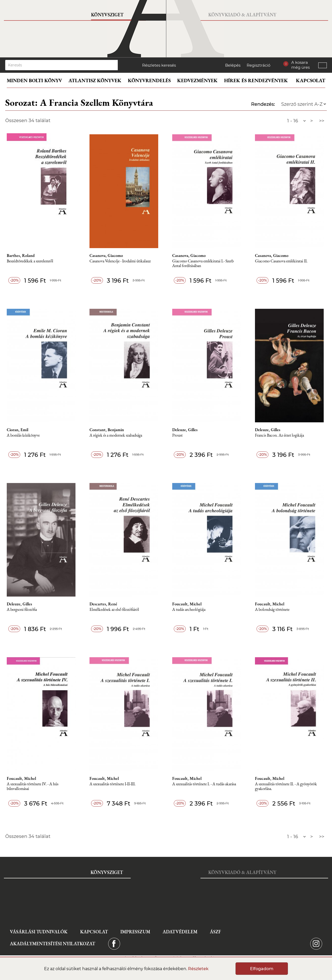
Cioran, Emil (18, 430)
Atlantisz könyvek (95, 80)
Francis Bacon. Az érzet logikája (279, 435)
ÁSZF (215, 932)
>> (322, 121)
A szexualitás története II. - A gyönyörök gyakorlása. (286, 786)
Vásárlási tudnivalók (39, 932)
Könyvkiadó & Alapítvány (242, 15)
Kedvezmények (197, 80)
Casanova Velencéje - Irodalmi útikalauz (120, 261)
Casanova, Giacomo (106, 256)
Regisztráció (258, 65)
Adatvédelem (180, 932)
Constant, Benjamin (107, 430)
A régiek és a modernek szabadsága (116, 435)
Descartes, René (103, 604)
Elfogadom (262, 969)
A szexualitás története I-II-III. (113, 784)
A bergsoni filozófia (22, 610)
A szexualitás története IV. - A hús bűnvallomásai (33, 786)
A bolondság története (272, 610)
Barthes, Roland (21, 256)
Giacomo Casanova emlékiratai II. (281, 261)
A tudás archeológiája (189, 610)
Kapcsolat (311, 80)
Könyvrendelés (149, 80)
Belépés (233, 65)
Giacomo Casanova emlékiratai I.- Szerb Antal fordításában (203, 264)
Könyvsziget (107, 15)
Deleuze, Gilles (185, 430)
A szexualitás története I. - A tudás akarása (204, 784)
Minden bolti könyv (34, 80)
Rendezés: (263, 104)
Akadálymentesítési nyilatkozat (53, 944)
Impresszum (135, 932)
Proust (177, 435)
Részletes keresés (159, 65)
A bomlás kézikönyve (23, 435)
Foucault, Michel (187, 604)
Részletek (198, 969)
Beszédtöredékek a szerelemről (30, 261)
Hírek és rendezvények (256, 80)
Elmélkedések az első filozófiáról (114, 610)
